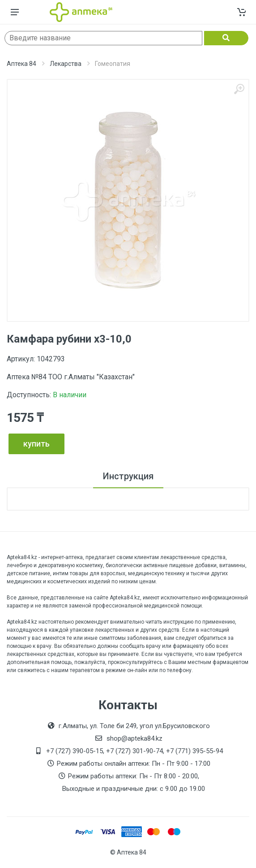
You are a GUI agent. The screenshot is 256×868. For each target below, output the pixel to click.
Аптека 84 (21, 64)
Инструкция (128, 476)
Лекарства (66, 64)
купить (36, 444)
